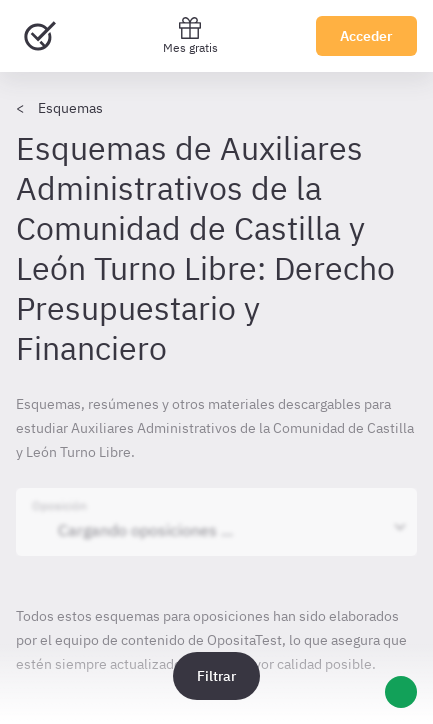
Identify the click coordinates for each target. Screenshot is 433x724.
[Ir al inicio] (40, 36)
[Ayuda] (401, 692)
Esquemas (70, 108)
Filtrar (216, 676)
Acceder (366, 36)
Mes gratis (190, 35)
